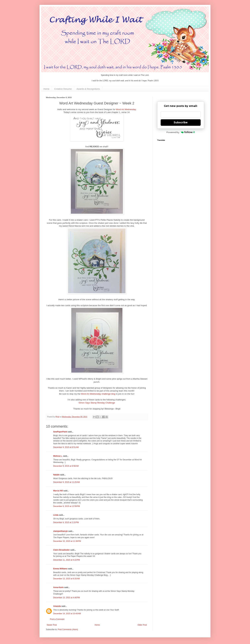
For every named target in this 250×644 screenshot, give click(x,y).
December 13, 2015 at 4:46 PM (67, 598)
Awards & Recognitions (88, 89)
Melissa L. (58, 456)
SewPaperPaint (60, 432)
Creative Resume (63, 89)
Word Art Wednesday (126, 109)
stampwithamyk (60, 531)
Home (46, 89)
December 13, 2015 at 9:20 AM (66, 579)
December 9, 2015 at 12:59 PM (67, 506)
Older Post (142, 625)
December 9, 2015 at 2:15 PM (66, 522)
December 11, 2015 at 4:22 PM (67, 560)
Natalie (56, 475)
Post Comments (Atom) (68, 629)
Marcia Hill (58, 491)
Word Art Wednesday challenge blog (98, 394)
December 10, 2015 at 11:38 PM (67, 541)
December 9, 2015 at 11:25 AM (66, 482)
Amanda (57, 606)
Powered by (181, 132)
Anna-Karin (58, 587)
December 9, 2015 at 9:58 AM (66, 466)
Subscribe (181, 122)
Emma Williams (60, 569)
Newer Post (52, 625)
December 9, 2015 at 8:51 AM (66, 447)
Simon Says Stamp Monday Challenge (97, 403)
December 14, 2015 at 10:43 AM (67, 614)
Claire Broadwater (62, 550)
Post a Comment (57, 619)
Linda (56, 515)
